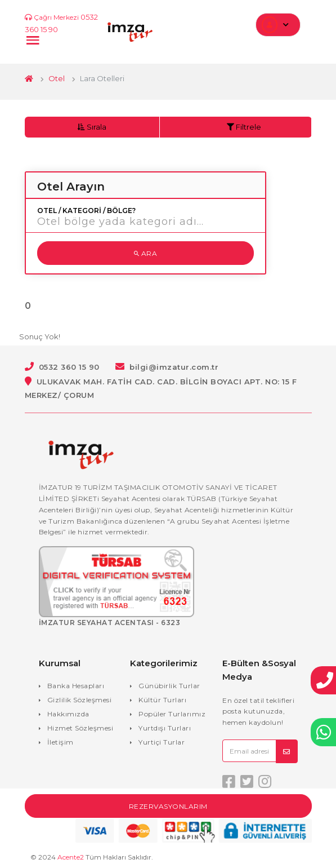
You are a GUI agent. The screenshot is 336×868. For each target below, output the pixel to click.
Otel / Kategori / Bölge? (86, 211)
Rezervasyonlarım (168, 806)
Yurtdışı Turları (165, 728)
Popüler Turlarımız (172, 714)
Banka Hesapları (76, 686)
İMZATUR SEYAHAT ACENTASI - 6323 (110, 623)
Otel (57, 78)
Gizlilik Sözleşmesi (80, 700)
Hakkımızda (68, 714)
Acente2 (71, 857)
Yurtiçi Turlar (162, 742)
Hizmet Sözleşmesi (80, 728)
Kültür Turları (162, 700)
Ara (146, 253)
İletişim (61, 742)
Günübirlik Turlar (169, 686)
